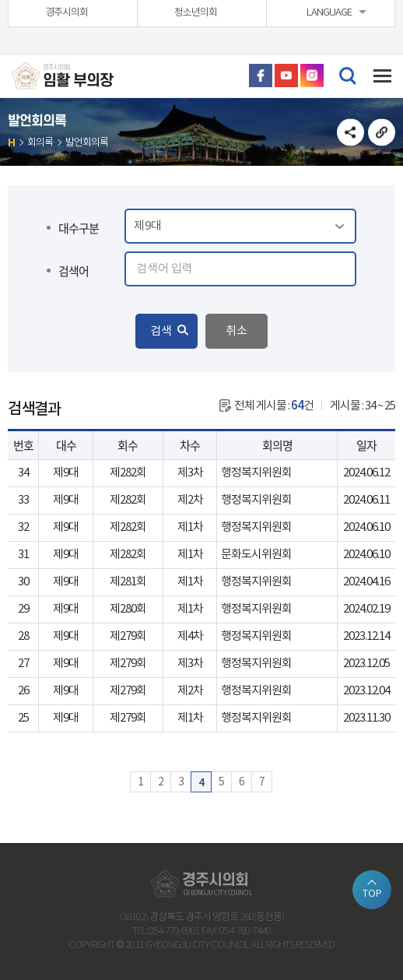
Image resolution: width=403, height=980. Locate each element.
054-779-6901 (174, 931)
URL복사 (382, 132)
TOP (372, 894)
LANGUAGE (329, 13)
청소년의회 (196, 13)
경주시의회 (67, 13)
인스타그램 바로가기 (312, 76)
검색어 (74, 271)
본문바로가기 (0, 0)
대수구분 (79, 228)
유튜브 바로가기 (286, 76)
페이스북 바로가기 (261, 76)
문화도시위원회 (256, 555)
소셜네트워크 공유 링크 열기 (350, 132)
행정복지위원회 (256, 473)
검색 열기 (347, 75)
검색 (161, 331)
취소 (237, 331)
